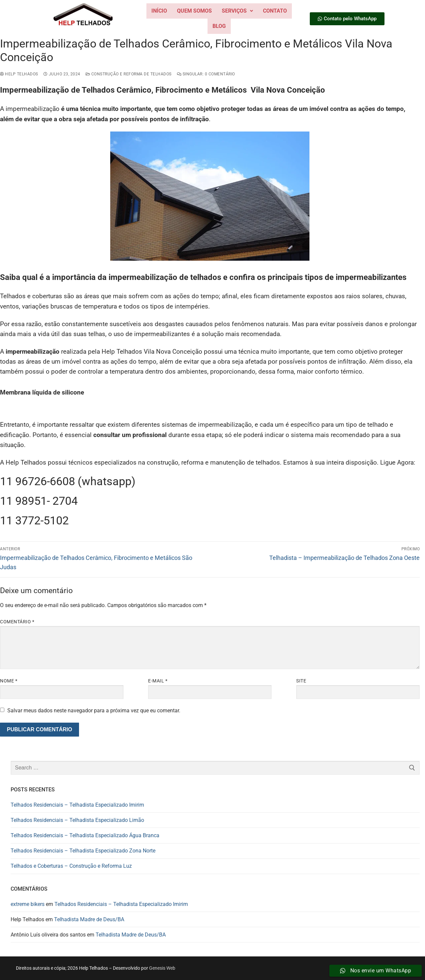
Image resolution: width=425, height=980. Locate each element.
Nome (9, 681)
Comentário (17, 622)
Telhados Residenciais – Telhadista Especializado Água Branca (85, 835)
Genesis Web (162, 968)
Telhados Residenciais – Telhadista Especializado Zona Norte (83, 851)
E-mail (158, 681)
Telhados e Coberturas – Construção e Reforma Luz (71, 866)
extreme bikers (28, 904)
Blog (219, 26)
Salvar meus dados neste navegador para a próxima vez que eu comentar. (94, 711)
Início (159, 11)
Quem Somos (194, 11)
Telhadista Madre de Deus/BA (89, 919)
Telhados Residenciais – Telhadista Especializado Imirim (77, 805)
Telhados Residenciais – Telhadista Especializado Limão (77, 820)
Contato (275, 11)
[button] (237, 11)
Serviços (237, 11)
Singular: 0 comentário (206, 74)
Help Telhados (19, 74)
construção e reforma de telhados (129, 74)
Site (301, 681)
